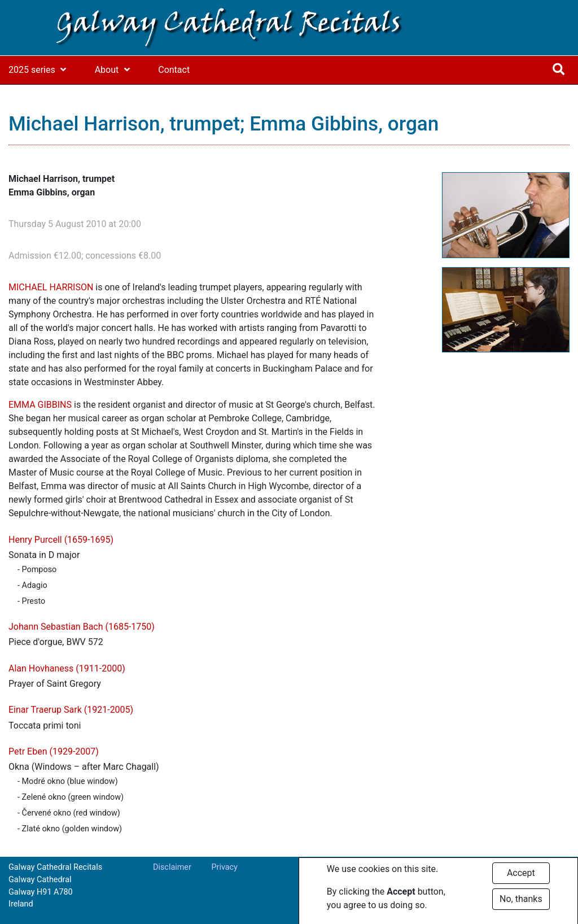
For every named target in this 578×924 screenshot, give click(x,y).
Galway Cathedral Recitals (229, 25)
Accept (521, 877)
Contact (174, 70)
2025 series (32, 70)
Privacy (224, 867)
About (107, 70)
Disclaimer (172, 867)
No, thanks (521, 903)
